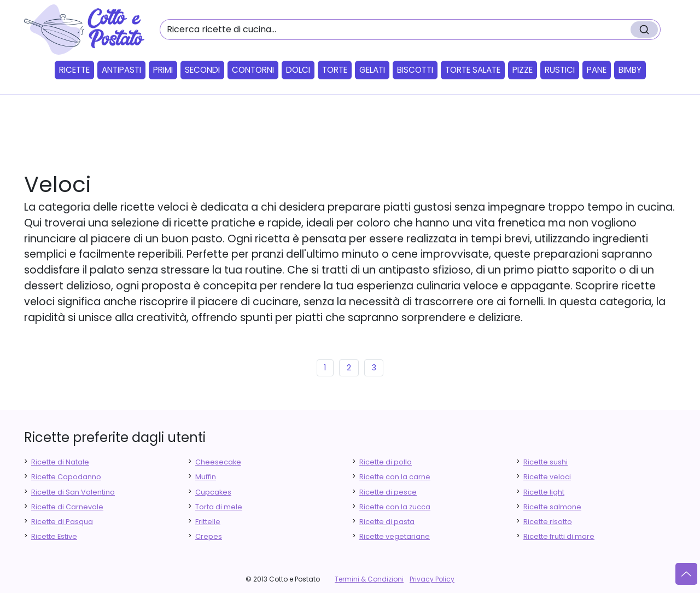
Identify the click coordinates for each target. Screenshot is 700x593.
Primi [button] (163, 70)
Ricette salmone (552, 507)
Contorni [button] (253, 70)
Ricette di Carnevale (67, 507)
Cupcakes (213, 492)
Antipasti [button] (121, 70)
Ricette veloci (547, 477)
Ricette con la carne (395, 477)
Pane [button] (597, 70)
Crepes (209, 536)
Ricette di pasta (387, 522)
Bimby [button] (630, 70)
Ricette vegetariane (395, 536)
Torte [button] (335, 70)
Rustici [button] (560, 70)
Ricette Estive (54, 536)
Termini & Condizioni (369, 579)
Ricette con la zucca (395, 507)
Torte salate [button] (473, 70)
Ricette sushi (546, 462)
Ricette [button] (74, 70)
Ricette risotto (548, 522)
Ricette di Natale (60, 462)
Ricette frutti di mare (559, 536)
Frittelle (208, 522)
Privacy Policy (432, 579)
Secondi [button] (202, 70)
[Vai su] (686, 574)
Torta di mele (219, 507)
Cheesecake (218, 462)
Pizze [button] (523, 70)
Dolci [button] (298, 70)
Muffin (206, 477)
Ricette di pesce (388, 492)
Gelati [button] (372, 70)
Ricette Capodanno (66, 477)
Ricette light (544, 492)
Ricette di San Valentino (73, 492)
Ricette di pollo (386, 462)
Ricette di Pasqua (62, 522)
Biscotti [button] (415, 70)
